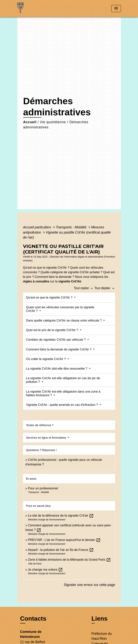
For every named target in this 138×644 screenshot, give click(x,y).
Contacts (33, 619)
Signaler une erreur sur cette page (90, 585)
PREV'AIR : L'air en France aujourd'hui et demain (64, 540)
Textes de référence (39, 425)
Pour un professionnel (43, 488)
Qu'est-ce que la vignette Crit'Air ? (50, 297)
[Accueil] (32, 9)
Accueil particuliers (38, 227)
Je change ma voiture (45, 570)
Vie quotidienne (53, 122)
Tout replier (84, 288)
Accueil (30, 122)
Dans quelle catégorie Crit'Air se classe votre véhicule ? (64, 320)
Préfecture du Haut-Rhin (102, 636)
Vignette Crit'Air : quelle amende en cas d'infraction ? (62, 405)
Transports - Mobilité (72, 227)
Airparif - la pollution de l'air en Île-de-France (61, 550)
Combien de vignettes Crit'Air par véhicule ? (56, 340)
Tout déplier (105, 288)
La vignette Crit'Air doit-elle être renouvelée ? (57, 369)
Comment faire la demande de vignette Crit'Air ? (59, 349)
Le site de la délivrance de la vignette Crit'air (61, 516)
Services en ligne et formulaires (47, 438)
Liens (100, 619)
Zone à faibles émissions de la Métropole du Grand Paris (69, 560)
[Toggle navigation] (116, 9)
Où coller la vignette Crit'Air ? (46, 359)
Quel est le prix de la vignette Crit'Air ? (53, 330)
